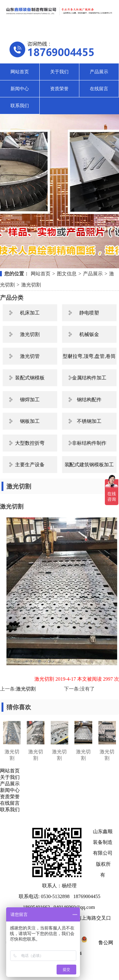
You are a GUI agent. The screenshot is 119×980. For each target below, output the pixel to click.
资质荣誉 (59, 89)
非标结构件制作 (89, 443)
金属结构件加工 (89, 378)
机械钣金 (89, 334)
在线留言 (99, 89)
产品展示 (99, 72)
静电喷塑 (89, 313)
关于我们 (59, 72)
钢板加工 (30, 421)
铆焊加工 (30, 400)
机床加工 (30, 313)
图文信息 (67, 274)
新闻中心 (20, 89)
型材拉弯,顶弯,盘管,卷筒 (89, 356)
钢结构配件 (89, 400)
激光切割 (31, 285)
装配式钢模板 (30, 378)
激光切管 (30, 356)
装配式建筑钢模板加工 (89, 465)
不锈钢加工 (89, 421)
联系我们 (20, 106)
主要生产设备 (30, 465)
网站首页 (20, 72)
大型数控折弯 (30, 443)
